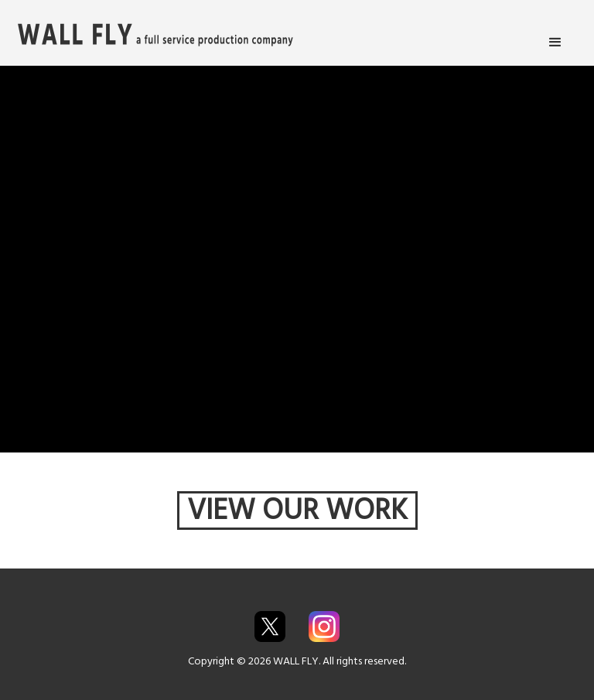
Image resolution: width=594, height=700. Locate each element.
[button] (555, 43)
